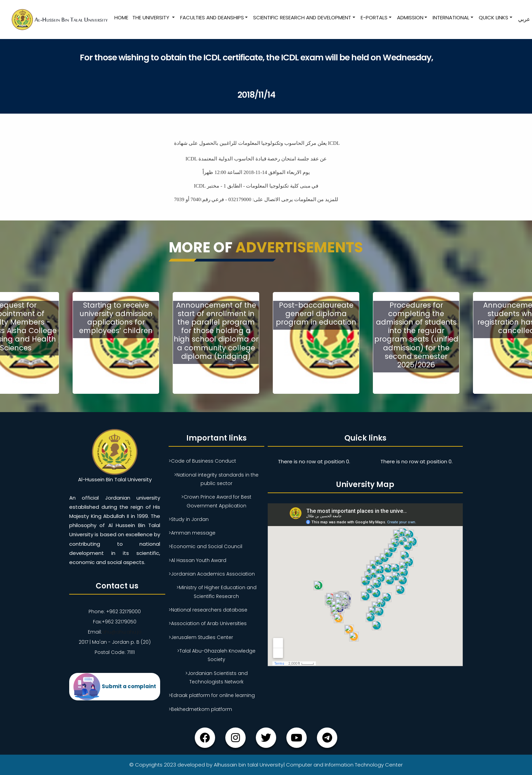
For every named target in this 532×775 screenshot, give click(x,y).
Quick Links (493, 17)
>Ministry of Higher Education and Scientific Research (216, 592)
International (451, 17)
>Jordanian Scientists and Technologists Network (216, 677)
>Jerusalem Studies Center (201, 637)
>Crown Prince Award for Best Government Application (216, 501)
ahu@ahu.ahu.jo (122, 632)
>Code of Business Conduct (202, 461)
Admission (410, 17)
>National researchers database (208, 610)
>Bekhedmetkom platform (200, 709)
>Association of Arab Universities (208, 623)
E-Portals (374, 17)
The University (151, 17)
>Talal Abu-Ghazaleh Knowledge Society (216, 655)
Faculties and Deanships (212, 17)
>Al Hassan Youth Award (197, 560)
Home (121, 17)
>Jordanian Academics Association (212, 574)
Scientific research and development (302, 17)
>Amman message (192, 533)
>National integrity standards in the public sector (216, 479)
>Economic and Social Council (205, 546)
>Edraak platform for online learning (212, 695)
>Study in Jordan (189, 519)
